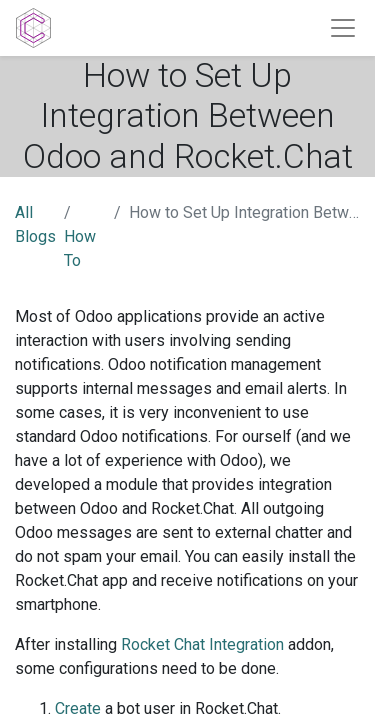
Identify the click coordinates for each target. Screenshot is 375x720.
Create (78, 708)
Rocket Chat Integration (202, 644)
